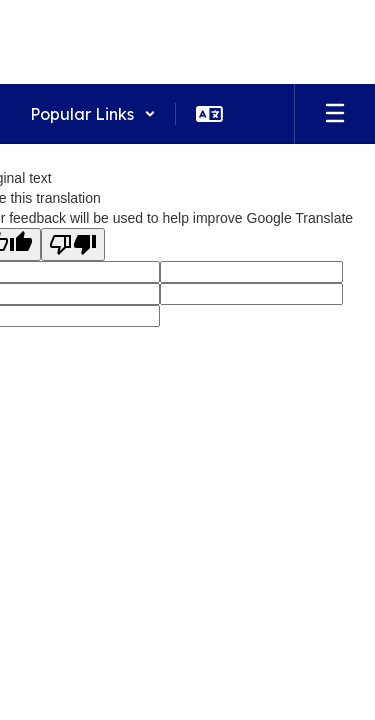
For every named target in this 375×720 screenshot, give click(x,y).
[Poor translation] (73, 244)
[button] (93, 114)
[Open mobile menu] (335, 114)
